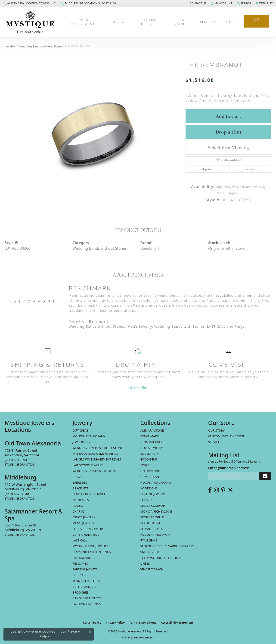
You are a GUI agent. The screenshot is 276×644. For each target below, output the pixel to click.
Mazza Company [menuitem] (153, 506)
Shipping (207, 169)
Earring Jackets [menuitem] (85, 569)
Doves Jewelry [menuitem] (152, 448)
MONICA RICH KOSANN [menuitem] (89, 436)
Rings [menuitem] (77, 477)
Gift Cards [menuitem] (81, 575)
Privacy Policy (115, 623)
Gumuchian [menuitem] (150, 477)
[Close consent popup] (90, 632)
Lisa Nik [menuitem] (146, 500)
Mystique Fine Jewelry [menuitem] (90, 546)
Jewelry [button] (117, 22)
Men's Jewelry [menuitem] (83, 523)
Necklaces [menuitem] (81, 500)
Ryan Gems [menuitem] (149, 540)
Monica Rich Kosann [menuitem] (157, 511)
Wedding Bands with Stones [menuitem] (95, 471)
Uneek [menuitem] (145, 563)
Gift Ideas (257, 21)
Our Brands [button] (180, 22)
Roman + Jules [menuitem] (152, 529)
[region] (93, 134)
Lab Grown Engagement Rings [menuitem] (97, 459)
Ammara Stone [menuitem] (152, 430)
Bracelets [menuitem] (80, 488)
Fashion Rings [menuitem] (84, 558)
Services (215, 442)
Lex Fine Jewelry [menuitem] (153, 494)
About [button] (231, 22)
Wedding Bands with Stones (180, 326)
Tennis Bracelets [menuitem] (86, 581)
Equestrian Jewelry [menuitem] (88, 529)
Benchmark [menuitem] (150, 436)
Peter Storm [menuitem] (150, 523)
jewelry (10, 46)
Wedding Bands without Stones (41, 46)
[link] (30, 3)
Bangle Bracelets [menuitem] (87, 598)
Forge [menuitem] (145, 465)
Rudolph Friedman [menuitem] (156, 535)
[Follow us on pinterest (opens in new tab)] (223, 490)
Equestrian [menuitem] (150, 454)
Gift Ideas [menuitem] (80, 430)
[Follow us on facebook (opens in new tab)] (210, 490)
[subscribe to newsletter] (265, 476)
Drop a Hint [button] (229, 132)
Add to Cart (229, 116)
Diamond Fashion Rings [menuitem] (91, 552)
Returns (250, 169)
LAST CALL (216, 326)
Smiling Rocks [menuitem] (152, 552)
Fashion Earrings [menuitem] (87, 604)
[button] (198, 3)
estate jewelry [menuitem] (84, 517)
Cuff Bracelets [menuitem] (84, 587)
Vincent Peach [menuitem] (152, 569)
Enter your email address (229, 468)
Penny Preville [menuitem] (152, 517)
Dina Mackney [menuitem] (152, 442)
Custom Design (147, 22)
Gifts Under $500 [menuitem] (86, 535)
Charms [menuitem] (79, 511)
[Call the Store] (17, 460)
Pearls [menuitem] (78, 506)
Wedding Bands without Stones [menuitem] (98, 448)
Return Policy (92, 623)
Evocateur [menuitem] (149, 459)
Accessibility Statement (177, 623)
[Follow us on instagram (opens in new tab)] (216, 490)
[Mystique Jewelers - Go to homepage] (33, 22)
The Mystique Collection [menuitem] (161, 558)
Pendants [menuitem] (80, 563)
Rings (240, 326)
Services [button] (208, 22)
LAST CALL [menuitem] (80, 540)
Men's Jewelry (140, 326)
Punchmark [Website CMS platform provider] (146, 638)
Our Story (216, 430)
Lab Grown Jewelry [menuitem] (88, 465)
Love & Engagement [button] (82, 22)
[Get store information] (20, 465)
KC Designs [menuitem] (149, 488)
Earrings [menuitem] (80, 482)
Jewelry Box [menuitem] (82, 442)
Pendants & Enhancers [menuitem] (91, 494)
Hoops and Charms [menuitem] (156, 482)
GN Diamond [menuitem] (150, 471)
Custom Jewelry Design (227, 436)
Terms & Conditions (143, 623)
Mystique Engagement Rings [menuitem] (95, 454)
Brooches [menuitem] (80, 592)
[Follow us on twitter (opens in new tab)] (230, 490)
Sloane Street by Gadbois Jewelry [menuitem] (167, 546)
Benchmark (150, 248)
